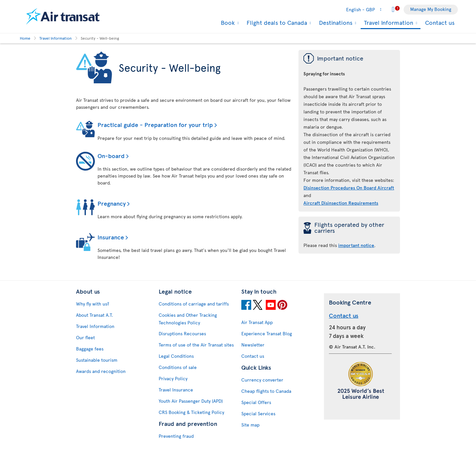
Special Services (258, 413)
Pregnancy (112, 203)
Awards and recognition (101, 371)
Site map (250, 425)
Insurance (111, 237)
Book (227, 22)
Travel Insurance (176, 390)
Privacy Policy (173, 378)
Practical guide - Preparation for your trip (155, 124)
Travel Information (388, 23)
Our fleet (85, 337)
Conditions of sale (178, 367)
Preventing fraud (176, 436)
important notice (356, 245)
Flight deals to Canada (276, 22)
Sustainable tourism (97, 360)
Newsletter (253, 345)
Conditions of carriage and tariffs (194, 304)
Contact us (440, 22)
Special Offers (256, 402)
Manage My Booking (431, 9)
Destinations (335, 22)
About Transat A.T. (95, 315)
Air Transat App (257, 322)
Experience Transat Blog (267, 333)
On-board (111, 156)
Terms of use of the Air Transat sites (196, 345)
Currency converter (262, 380)
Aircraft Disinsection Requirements (341, 203)
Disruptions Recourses (182, 333)
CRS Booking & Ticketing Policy (191, 412)
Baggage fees (90, 349)
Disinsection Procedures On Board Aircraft (349, 188)
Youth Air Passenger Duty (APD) (191, 401)
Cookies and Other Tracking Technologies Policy (188, 319)
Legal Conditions (176, 356)
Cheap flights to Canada (266, 391)
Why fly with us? (93, 304)
